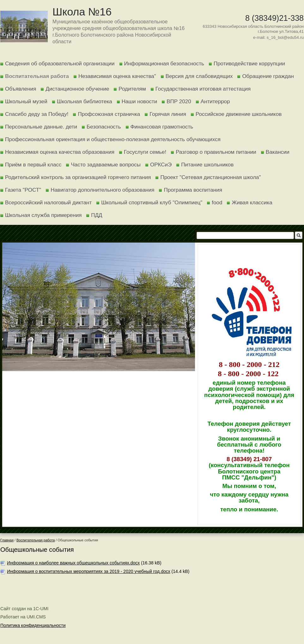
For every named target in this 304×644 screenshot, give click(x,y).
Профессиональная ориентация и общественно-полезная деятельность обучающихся (113, 139)
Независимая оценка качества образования (60, 152)
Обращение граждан (268, 76)
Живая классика (252, 203)
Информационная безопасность (164, 64)
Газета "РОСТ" (23, 190)
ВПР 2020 (179, 102)
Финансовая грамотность (162, 127)
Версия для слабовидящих (199, 76)
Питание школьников (207, 165)
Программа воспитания (193, 190)
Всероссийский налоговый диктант (48, 203)
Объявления (21, 89)
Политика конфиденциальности (33, 625)
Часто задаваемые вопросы (106, 165)
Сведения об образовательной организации (60, 64)
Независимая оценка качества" (117, 76)
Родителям (132, 89)
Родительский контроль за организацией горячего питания (78, 177)
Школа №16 (82, 12)
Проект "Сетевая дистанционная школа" (210, 177)
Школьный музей (26, 102)
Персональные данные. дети (41, 127)
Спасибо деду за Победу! (37, 114)
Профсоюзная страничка (109, 114)
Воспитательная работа (37, 76)
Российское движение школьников (239, 114)
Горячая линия (168, 114)
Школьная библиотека (85, 102)
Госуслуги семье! (145, 152)
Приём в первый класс (33, 165)
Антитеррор (215, 102)
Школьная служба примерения (43, 215)
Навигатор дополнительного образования (102, 190)
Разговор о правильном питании (216, 152)
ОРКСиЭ (161, 165)
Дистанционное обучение (77, 89)
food (217, 203)
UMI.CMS (36, 617)
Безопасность (104, 127)
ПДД (97, 215)
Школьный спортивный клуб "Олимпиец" (152, 203)
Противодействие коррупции (249, 64)
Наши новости (140, 102)
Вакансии (278, 152)
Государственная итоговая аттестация (203, 89)
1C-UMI (41, 609)
